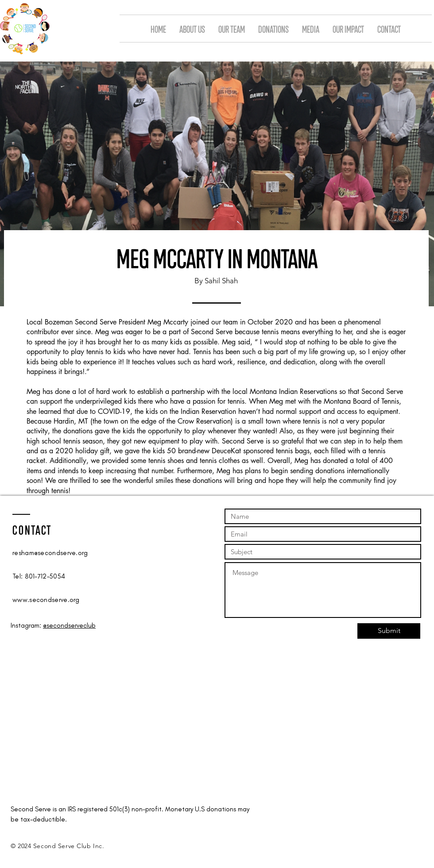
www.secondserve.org (46, 600)
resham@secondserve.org (50, 553)
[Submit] (389, 631)
